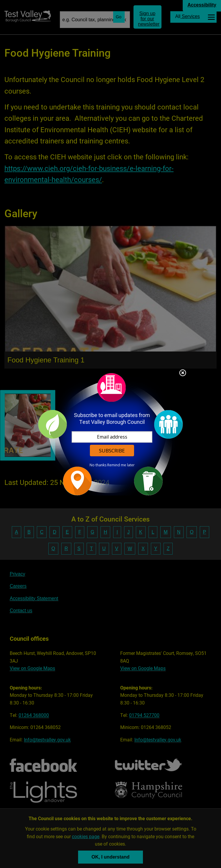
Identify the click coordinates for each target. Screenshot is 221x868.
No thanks (98, 465)
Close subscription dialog (183, 373)
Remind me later (121, 465)
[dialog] (111, 434)
